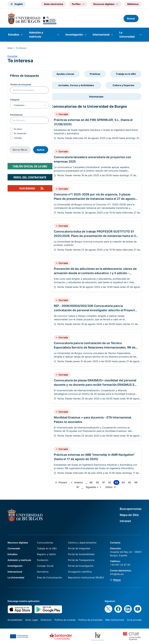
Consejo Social (45, 566)
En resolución (20, 133)
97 (78, 488)
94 (124, 483)
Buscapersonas (131, 509)
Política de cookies (65, 620)
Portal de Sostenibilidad (81, 554)
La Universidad (127, 35)
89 (92, 483)
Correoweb (14, 548)
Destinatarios (16, 115)
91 (104, 483)
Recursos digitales (18, 543)
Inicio (10, 48)
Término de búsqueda (21, 84)
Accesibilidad (15, 620)
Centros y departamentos (82, 543)
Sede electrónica (54, 4)
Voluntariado (96, 97)
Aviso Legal (32, 620)
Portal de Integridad (79, 548)
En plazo (18, 129)
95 (130, 483)
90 (98, 483)
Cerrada (18, 138)
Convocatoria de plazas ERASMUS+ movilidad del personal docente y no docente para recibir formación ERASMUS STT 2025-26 (96, 385)
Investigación (74, 35)
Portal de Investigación (81, 566)
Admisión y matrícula (36, 35)
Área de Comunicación (49, 578)
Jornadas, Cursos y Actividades (76, 85)
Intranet (125, 521)
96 (136, 483)
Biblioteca (133, 4)
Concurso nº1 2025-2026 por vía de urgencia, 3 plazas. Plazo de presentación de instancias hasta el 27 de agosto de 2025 (95, 199)
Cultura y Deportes (123, 85)
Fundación (43, 560)
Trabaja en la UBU (126, 74)
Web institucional (115, 620)
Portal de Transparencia (81, 560)
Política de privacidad (90, 620)
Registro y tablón (46, 554)
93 (117, 483)
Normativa (43, 572)
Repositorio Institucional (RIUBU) (86, 578)
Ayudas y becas (65, 74)
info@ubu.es (117, 574)
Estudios (14, 35)
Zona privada (134, 620)
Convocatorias (45, 543)
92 (110, 483)
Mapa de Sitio (129, 515)
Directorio (46, 620)
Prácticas (95, 74)
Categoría (15, 100)
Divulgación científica (80, 572)
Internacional (101, 35)
